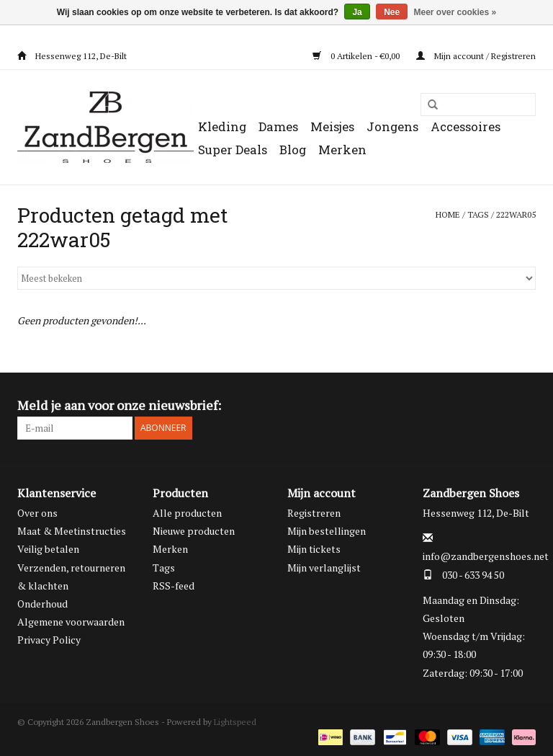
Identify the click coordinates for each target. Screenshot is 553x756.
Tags (478, 214)
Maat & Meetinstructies (72, 531)
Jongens (392, 126)
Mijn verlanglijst (324, 568)
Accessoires (466, 126)
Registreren (314, 513)
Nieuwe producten (194, 531)
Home (448, 214)
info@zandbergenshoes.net (486, 556)
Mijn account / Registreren (476, 56)
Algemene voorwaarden (71, 622)
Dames (278, 126)
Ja (357, 12)
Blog (293, 150)
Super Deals (233, 150)
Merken (342, 150)
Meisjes (332, 126)
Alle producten (187, 513)
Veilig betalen (48, 549)
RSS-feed (174, 586)
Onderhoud (42, 604)
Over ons (37, 513)
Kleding (222, 126)
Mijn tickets (314, 549)
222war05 (516, 214)
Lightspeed (235, 722)
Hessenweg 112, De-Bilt (72, 56)
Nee (392, 12)
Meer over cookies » (455, 12)
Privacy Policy (49, 640)
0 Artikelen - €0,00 (357, 56)
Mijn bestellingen (327, 531)
